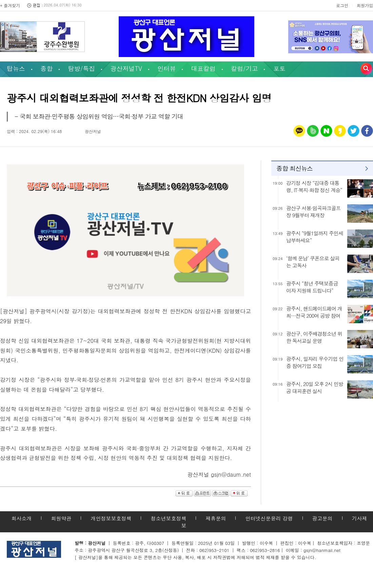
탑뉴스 (16, 68)
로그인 (342, 5)
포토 (279, 68)
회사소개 (21, 518)
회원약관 (61, 518)
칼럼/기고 (244, 68)
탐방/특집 (82, 68)
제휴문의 (216, 518)
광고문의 (322, 518)
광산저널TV (126, 68)
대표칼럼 (203, 68)
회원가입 (365, 5)
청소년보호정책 (168, 518)
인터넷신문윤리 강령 (269, 518)
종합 (46, 68)
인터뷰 (166, 68)
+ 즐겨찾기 (10, 5)
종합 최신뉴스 (295, 168)
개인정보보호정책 (111, 518)
